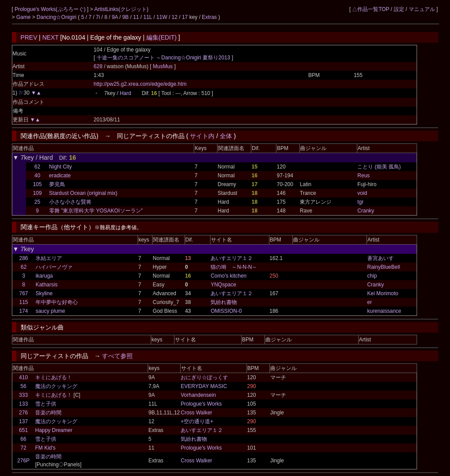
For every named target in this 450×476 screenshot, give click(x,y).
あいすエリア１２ (232, 258)
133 (23, 404)
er (370, 302)
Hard (125, 93)
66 (24, 439)
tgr (360, 202)
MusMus (164, 66)
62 (37, 167)
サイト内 (202, 136)
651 (23, 430)
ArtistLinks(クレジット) (121, 9)
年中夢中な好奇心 (57, 302)
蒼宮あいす (381, 258)
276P (23, 461)
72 (24, 448)
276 (23, 413)
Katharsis (47, 285)
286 (24, 258)
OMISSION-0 (226, 311)
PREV (29, 37)
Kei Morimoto (383, 293)
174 (24, 311)
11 (136, 17)
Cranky (366, 211)
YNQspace (223, 285)
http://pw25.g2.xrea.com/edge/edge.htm (140, 84)
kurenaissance (384, 311)
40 (37, 176)
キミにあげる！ (54, 377)
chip (372, 276)
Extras (209, 17)
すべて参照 (117, 356)
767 (24, 293)
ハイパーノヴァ (54, 267)
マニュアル (422, 9)
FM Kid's (45, 448)
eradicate (60, 176)
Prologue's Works (201, 404)
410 (23, 377)
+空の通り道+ (197, 421)
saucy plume (50, 311)
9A (115, 17)
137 (23, 421)
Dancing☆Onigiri (57, 17)
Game (24, 17)
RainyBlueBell (384, 267)
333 (23, 395)
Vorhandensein (198, 395)
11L (148, 17)
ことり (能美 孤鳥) (379, 167)
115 (24, 302)
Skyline (44, 293)
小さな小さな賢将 (70, 202)
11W (162, 17)
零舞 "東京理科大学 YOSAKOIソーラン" (96, 211)
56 (24, 386)
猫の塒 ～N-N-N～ (234, 267)
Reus (363, 176)
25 (37, 202)
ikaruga (44, 276)
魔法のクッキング (56, 386)
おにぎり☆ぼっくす (204, 377)
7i (98, 17)
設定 (399, 9)
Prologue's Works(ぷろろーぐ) (51, 9)
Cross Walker (196, 413)
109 (37, 193)
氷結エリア (49, 258)
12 (175, 17)
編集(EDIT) (161, 37)
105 (37, 184)
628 (98, 66)
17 (185, 17)
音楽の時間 (48, 413)
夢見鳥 (57, 184)
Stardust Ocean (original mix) (83, 193)
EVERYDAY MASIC (204, 386)
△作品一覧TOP (370, 9)
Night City (61, 167)
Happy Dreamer (54, 430)
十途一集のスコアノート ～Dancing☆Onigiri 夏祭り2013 (163, 58)
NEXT (50, 37)
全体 (226, 136)
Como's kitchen (229, 276)
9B (125, 17)
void (362, 193)
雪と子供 (46, 404)
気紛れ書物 (224, 302)
